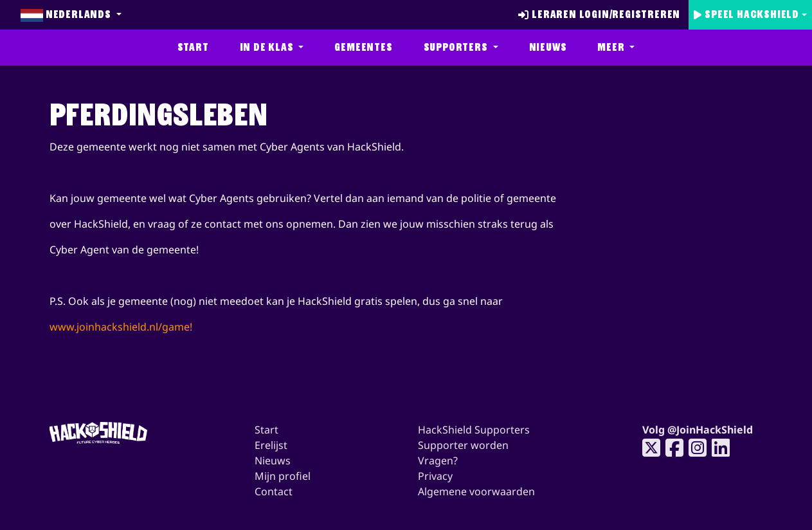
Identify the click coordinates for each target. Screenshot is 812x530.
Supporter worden (463, 445)
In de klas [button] (268, 47)
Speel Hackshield (746, 14)
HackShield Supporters (474, 430)
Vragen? (438, 461)
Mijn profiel (283, 476)
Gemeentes (363, 47)
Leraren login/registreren (599, 14)
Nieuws (548, 47)
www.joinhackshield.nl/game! (121, 327)
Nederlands (67, 15)
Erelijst (271, 445)
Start (193, 47)
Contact (274, 491)
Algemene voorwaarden (476, 491)
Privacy (435, 476)
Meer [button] (612, 47)
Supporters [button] (457, 47)
